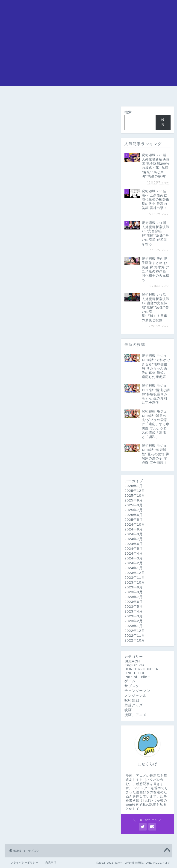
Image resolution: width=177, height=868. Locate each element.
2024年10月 (135, 524)
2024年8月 (134, 534)
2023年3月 (134, 616)
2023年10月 (135, 582)
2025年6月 (134, 515)
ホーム (14, 95)
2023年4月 (134, 611)
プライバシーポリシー (24, 862)
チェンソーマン (77, 96)
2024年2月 (134, 563)
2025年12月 (135, 491)
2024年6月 (134, 544)
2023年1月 (134, 626)
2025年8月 (134, 505)
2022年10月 (135, 640)
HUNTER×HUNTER (133, 95)
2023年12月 (135, 573)
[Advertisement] (88, 54)
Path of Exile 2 (137, 677)
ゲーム (130, 681)
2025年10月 (135, 495)
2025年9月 (134, 500)
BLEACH (100, 95)
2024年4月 (134, 553)
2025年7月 (134, 510)
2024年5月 (134, 549)
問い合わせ (163, 96)
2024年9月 (134, 529)
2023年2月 (134, 621)
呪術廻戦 (58, 95)
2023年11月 (135, 577)
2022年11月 (135, 635)
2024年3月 (134, 558)
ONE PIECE (36, 95)
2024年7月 (134, 539)
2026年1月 (134, 486)
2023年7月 (134, 597)
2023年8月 (134, 592)
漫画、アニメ (136, 715)
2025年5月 (134, 520)
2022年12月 (135, 631)
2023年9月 (134, 587)
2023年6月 (134, 602)
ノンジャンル (136, 695)
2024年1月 (134, 568)
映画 (128, 710)
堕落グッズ (134, 705)
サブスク (132, 686)
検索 (128, 112)
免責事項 (51, 862)
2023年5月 (134, 606)
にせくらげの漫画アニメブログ (88, 9)
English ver (134, 665)
